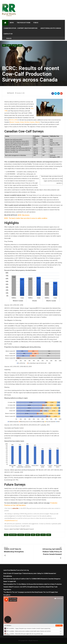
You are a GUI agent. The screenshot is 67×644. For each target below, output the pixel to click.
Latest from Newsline (10, 570)
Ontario (22, 122)
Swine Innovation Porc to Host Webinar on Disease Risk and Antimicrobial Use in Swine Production (33, 584)
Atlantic (37, 122)
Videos (36, 23)
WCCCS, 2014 (13, 120)
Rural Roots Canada (43, 641)
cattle (14, 45)
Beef (9, 45)
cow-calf (21, 535)
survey (27, 535)
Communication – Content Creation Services (21, 28)
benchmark (13, 535)
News (12, 23)
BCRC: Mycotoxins (24, 215)
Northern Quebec (30, 122)
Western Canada (14, 122)
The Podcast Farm (24, 23)
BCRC (4, 45)
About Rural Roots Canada (51, 28)
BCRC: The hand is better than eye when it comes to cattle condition (26, 218)
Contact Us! (8, 34)
